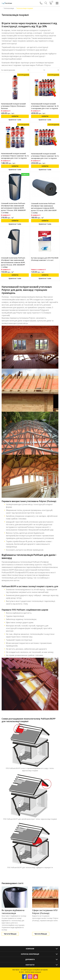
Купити (15, 116)
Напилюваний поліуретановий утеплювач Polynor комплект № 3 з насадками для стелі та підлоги (15, 156)
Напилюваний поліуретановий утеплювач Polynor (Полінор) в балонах (13, 106)
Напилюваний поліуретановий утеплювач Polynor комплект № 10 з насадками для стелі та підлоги (45, 106)
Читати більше (10, 934)
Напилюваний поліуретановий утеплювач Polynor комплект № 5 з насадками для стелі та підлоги (45, 156)
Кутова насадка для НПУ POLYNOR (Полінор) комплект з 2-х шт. (45, 259)
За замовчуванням (8, 70)
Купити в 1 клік (15, 120)
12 (44, 70)
